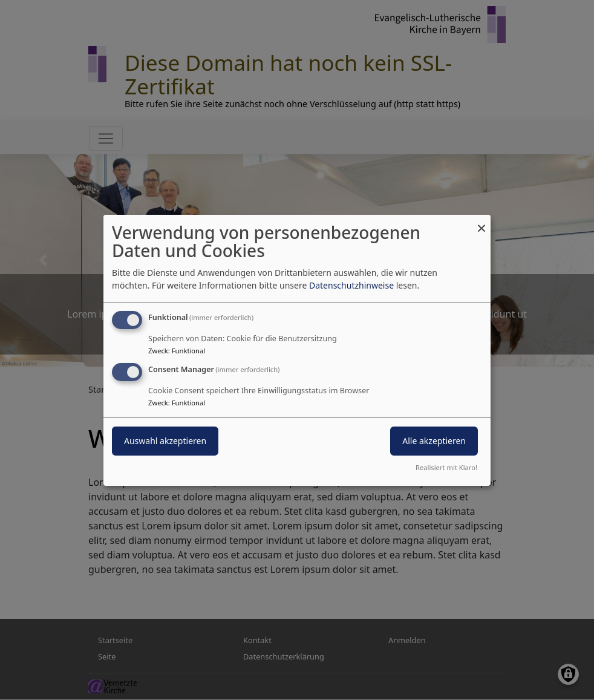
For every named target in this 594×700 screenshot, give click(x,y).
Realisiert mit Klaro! (446, 467)
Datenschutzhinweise (351, 285)
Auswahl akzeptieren (165, 441)
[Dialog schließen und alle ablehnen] (481, 222)
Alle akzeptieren (434, 441)
